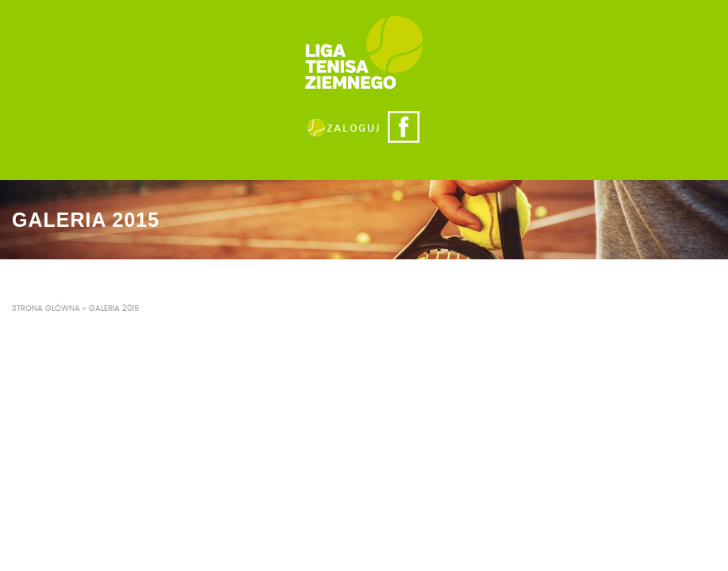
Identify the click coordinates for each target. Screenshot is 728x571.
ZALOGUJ (354, 128)
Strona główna (46, 308)
